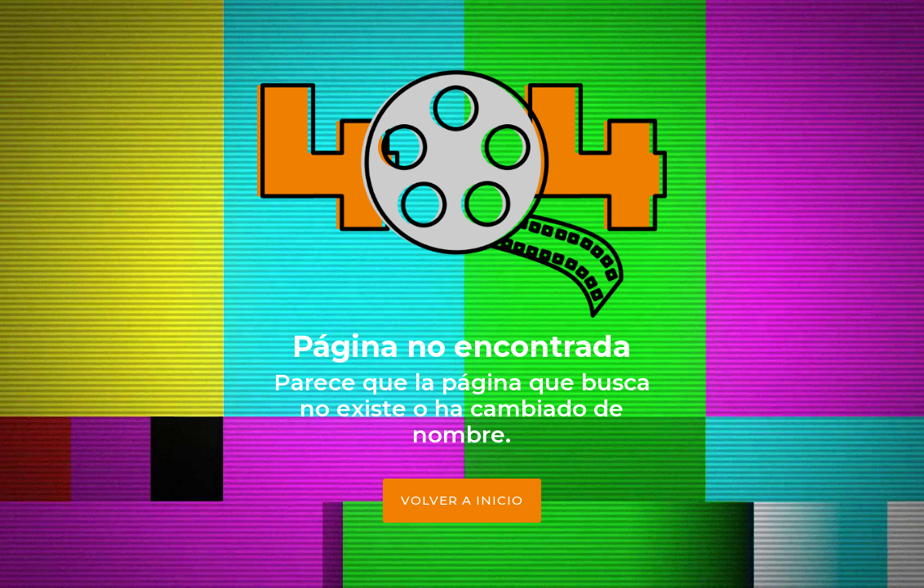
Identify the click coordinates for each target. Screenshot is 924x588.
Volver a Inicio (462, 500)
